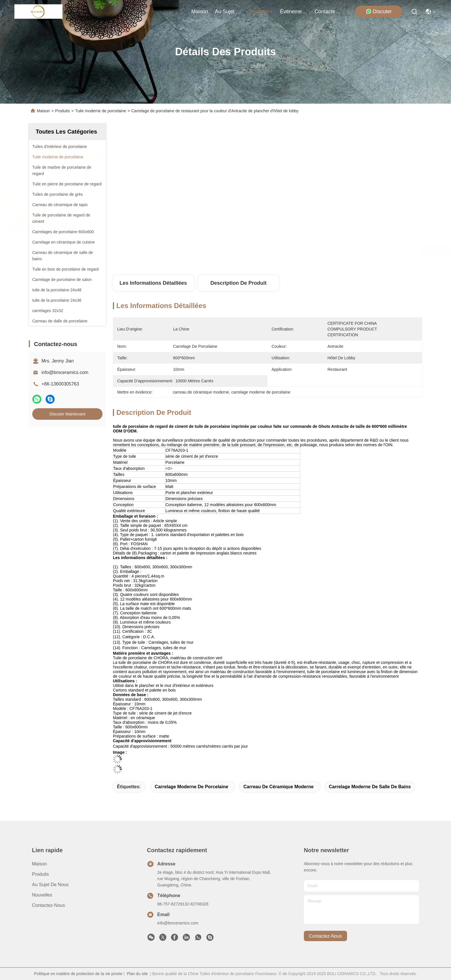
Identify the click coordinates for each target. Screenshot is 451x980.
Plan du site (137, 974)
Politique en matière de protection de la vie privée (78, 974)
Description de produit (238, 283)
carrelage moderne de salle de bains (370, 787)
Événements (294, 12)
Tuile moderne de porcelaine (101, 111)
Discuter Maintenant (68, 414)
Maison (200, 12)
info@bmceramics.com (65, 372)
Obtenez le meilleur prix (316, 250)
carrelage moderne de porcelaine (191, 787)
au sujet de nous (229, 12)
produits (261, 12)
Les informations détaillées (153, 283)
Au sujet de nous (50, 885)
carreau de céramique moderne (278, 787)
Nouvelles (42, 895)
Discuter (379, 11)
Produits (62, 111)
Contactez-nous (49, 905)
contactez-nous (328, 12)
